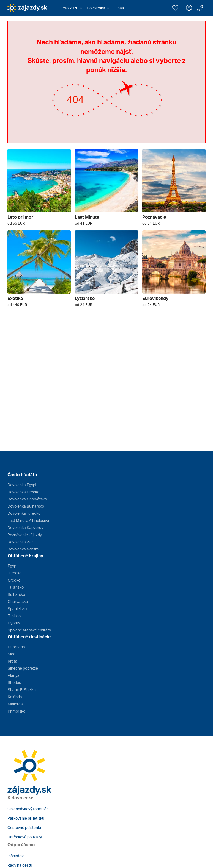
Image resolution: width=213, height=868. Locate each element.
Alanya (14, 675)
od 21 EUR (151, 223)
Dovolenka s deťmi (23, 549)
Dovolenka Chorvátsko (27, 499)
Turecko (15, 573)
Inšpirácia (16, 856)
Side (12, 654)
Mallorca (15, 704)
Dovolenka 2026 (21, 542)
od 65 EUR (16, 223)
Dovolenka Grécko (23, 492)
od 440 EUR (17, 305)
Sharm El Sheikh (22, 690)
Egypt (13, 566)
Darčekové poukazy (25, 837)
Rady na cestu (20, 865)
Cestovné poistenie (24, 827)
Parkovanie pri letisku (26, 818)
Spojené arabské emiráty (29, 630)
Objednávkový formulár (28, 809)
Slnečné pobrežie (23, 668)
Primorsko (17, 711)
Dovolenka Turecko (24, 513)
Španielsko (17, 609)
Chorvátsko (18, 601)
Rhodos (14, 682)
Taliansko (16, 587)
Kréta (13, 661)
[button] (71, 8)
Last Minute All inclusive (28, 520)
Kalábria (15, 697)
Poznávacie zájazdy (25, 535)
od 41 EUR (84, 223)
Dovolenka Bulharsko (26, 506)
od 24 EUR (84, 305)
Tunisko (14, 616)
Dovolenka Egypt (22, 485)
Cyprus (14, 623)
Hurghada (16, 647)
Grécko (14, 580)
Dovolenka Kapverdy (25, 528)
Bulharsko (16, 594)
